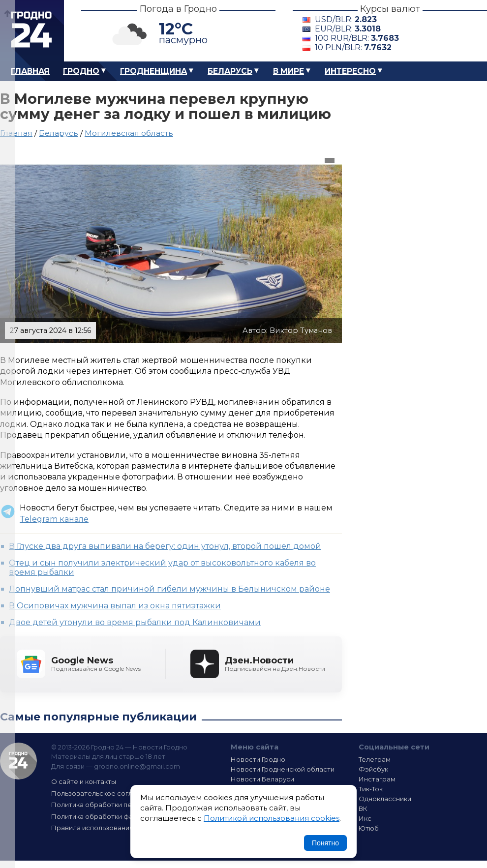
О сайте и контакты (84, 781)
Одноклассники (385, 799)
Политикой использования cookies (272, 818)
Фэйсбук (373, 769)
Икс (365, 818)
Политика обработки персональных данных (124, 805)
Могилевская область (129, 133)
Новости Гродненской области (283, 769)
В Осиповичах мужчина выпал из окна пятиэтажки (115, 606)
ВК (363, 808)
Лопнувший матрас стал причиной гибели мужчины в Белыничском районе (169, 589)
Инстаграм (377, 779)
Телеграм (375, 759)
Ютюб (369, 828)
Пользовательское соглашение (105, 793)
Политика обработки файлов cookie (112, 816)
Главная (30, 71)
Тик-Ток (371, 789)
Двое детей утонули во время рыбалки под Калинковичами (135, 622)
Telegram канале (54, 519)
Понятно (325, 843)
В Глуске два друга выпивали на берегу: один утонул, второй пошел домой (165, 546)
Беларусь (230, 71)
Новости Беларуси (262, 779)
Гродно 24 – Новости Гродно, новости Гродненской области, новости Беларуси (32, 31)
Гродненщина (153, 71)
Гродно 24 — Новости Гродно (18, 761)
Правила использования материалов (114, 828)
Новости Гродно (258, 759)
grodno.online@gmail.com (137, 766)
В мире (289, 71)
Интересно (350, 71)
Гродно (81, 71)
